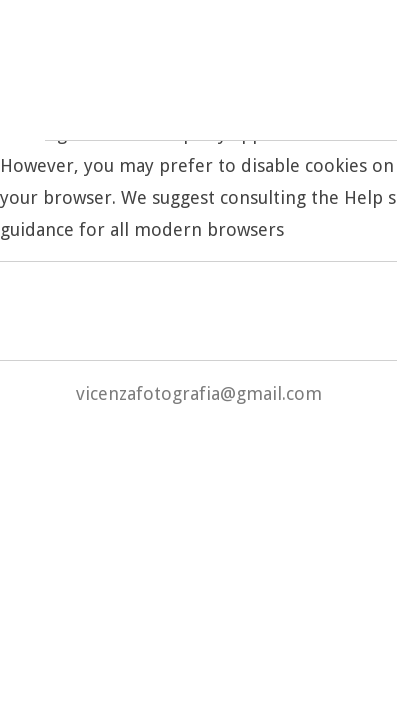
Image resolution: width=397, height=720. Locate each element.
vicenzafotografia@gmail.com (199, 393)
